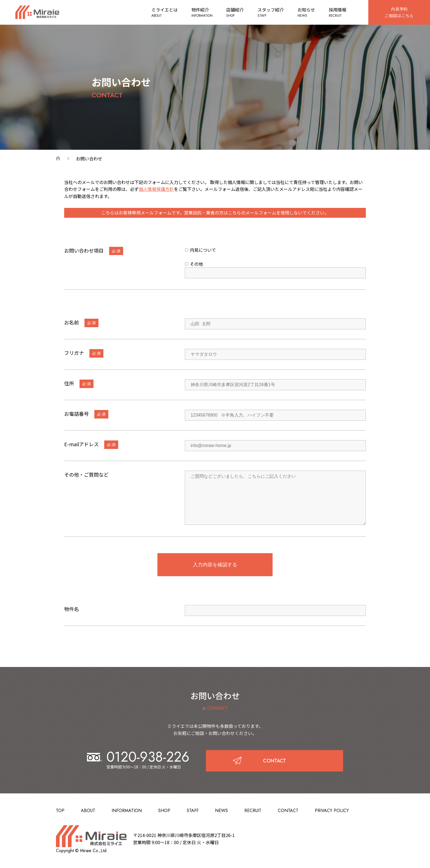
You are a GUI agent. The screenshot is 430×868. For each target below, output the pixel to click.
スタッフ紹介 (269, 12)
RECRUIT (253, 811)
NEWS (221, 811)
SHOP (164, 811)
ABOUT (88, 811)
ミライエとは (163, 12)
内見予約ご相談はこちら (398, 12)
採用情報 (336, 12)
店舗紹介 (233, 12)
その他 (194, 264)
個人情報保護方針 (156, 189)
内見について (200, 250)
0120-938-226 (138, 757)
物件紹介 (200, 12)
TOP (60, 811)
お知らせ (304, 12)
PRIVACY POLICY (332, 811)
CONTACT (288, 811)
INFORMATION (127, 811)
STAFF (193, 811)
